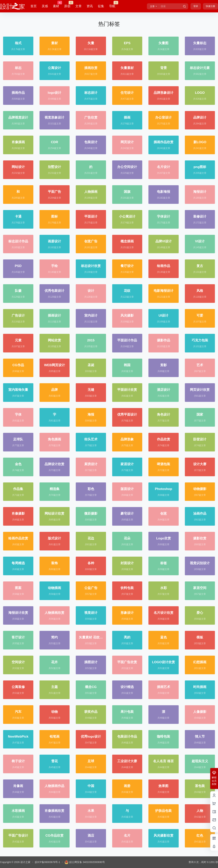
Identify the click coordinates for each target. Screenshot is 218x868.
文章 (78, 6)
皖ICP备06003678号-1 (47, 862)
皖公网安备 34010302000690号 (85, 862)
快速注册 (210, 6)
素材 (56, 4)
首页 (34, 6)
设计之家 (25, 862)
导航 (112, 4)
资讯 (90, 6)
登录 (196, 6)
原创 (67, 4)
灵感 (45, 6)
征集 (101, 6)
